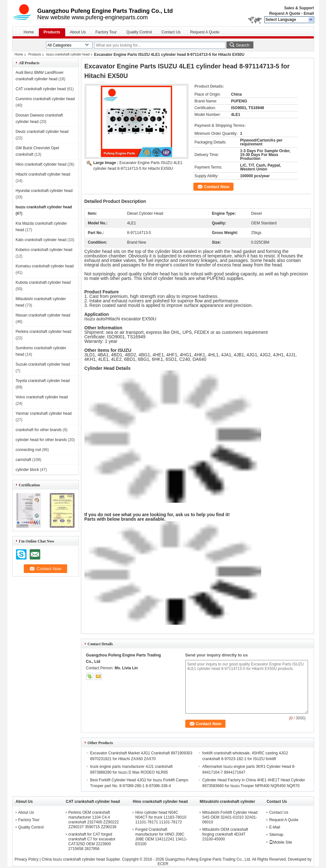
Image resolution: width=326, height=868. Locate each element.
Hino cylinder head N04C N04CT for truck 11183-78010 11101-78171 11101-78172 (161, 817)
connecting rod (28, 450)
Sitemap (276, 835)
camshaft (24, 460)
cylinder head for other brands (41, 440)
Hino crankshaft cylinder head (41, 164)
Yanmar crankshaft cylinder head (44, 413)
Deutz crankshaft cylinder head (42, 132)
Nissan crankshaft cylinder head (43, 315)
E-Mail (275, 827)
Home (29, 32)
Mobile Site (281, 842)
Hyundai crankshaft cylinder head (44, 191)
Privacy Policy (26, 859)
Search (242, 45)
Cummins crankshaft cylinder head (45, 99)
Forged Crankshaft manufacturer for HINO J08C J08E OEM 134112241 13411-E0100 (161, 837)
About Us (78, 32)
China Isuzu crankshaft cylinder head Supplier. (82, 859)
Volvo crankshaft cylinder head (42, 397)
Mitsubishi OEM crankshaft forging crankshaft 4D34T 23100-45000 (225, 834)
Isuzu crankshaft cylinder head (68, 54)
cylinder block (27, 470)
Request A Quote (285, 13)
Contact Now (217, 187)
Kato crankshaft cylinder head (41, 240)
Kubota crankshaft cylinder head (43, 282)
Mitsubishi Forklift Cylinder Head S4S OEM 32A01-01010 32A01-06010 (230, 817)
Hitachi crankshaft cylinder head (43, 174)
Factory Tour (106, 32)
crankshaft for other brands (39, 430)
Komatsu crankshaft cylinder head (45, 266)
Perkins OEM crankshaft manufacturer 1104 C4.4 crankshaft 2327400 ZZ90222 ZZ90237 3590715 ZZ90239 (94, 820)
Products (52, 32)
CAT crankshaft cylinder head (41, 89)
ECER (163, 864)
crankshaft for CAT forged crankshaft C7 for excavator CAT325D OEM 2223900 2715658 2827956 (92, 842)
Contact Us (171, 32)
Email (309, 13)
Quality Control (139, 32)
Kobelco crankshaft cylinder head (44, 250)
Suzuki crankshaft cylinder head (43, 364)
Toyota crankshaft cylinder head (43, 381)
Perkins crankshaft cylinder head (44, 332)
